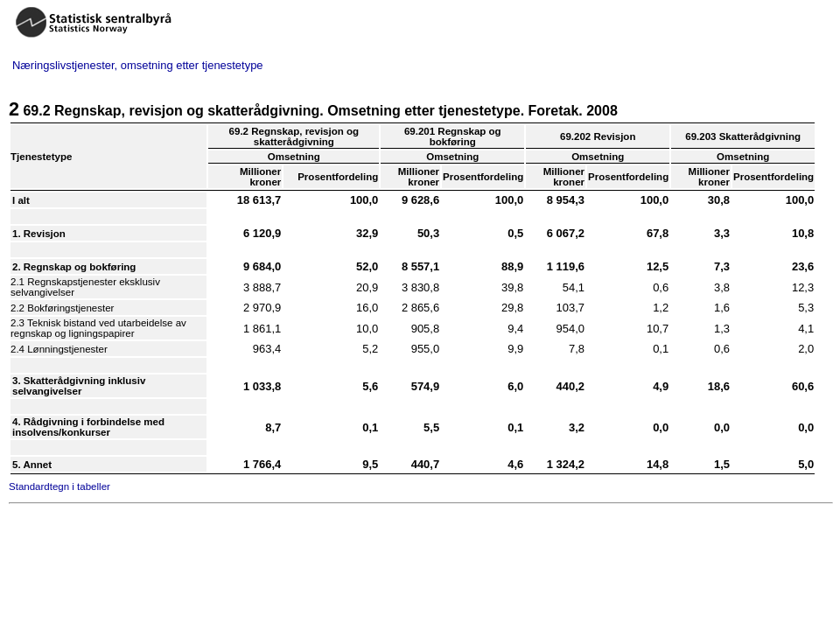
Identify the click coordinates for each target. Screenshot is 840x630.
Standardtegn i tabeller (59, 486)
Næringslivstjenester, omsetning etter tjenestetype (138, 65)
